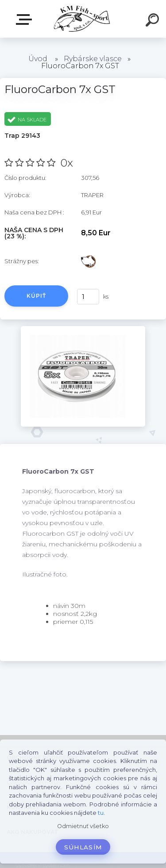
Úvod (38, 59)
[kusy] (88, 297)
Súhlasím (83, 847)
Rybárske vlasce (93, 59)
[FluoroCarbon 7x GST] (83, 329)
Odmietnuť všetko (83, 826)
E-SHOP (26, 19)
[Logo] (82, 19)
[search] (154, 21)
